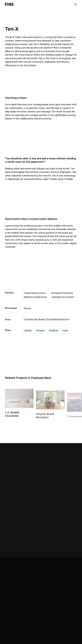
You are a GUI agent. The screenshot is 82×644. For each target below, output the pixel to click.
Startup (27, 309)
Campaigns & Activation (63, 297)
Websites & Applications (35, 297)
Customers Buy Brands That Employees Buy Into (46, 320)
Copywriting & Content (35, 293)
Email (65, 331)
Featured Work (41, 378)
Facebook (54, 331)
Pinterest (40, 331)
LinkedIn (28, 331)
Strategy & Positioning (62, 293)
